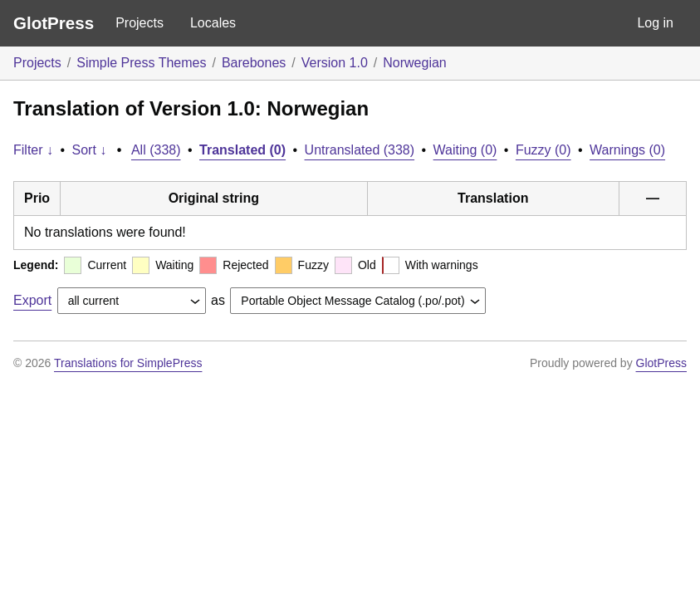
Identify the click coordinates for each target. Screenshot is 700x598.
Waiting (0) (465, 150)
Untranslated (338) (360, 150)
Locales (213, 23)
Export (32, 300)
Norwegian (414, 63)
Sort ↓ (90, 150)
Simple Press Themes (141, 63)
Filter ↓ (33, 150)
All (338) (156, 150)
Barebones (254, 63)
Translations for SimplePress (128, 363)
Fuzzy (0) (543, 150)
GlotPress (54, 23)
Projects (140, 23)
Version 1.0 (335, 63)
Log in (655, 23)
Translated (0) (242, 150)
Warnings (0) (627, 150)
